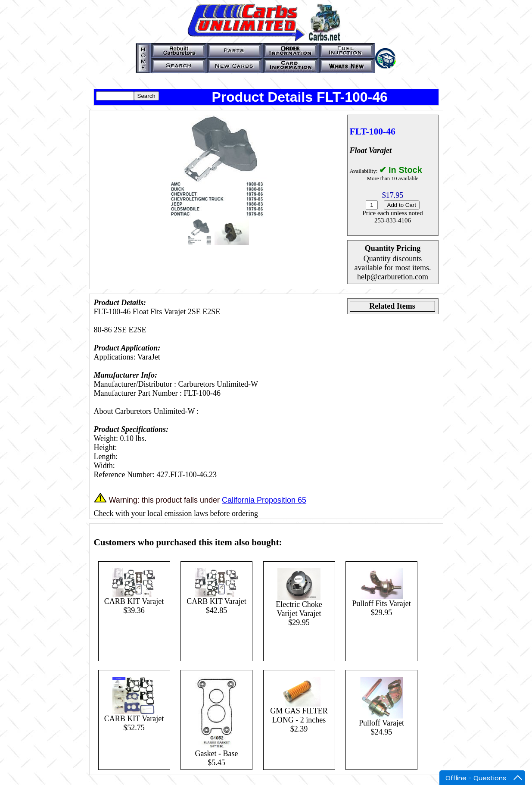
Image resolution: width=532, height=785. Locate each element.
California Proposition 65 (264, 500)
